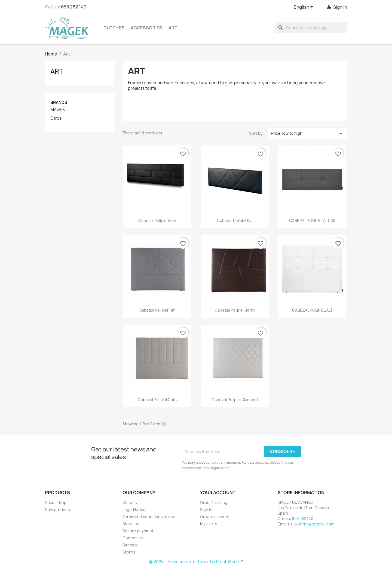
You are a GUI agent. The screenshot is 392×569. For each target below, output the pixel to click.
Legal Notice (134, 510)
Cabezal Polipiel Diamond (235, 400)
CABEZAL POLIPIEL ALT (312, 310)
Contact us (133, 538)
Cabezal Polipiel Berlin (235, 310)
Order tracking (214, 502)
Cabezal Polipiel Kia (235, 221)
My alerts (209, 524)
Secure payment (138, 531)
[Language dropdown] (304, 7)
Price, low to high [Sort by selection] (307, 133)
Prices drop (56, 502)
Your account (218, 493)
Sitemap (130, 545)
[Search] (311, 28)
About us (131, 524)
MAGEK (58, 110)
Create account (215, 517)
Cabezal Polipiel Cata (157, 400)
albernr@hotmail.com (314, 524)
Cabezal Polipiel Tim (157, 310)
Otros (56, 118)
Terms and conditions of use (149, 517)
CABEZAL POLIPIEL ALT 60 (312, 221)
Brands (59, 102)
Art (173, 28)
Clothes (114, 28)
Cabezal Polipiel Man (157, 221)
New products (58, 510)
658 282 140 (74, 7)
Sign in (206, 510)
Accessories (146, 28)
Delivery (130, 502)
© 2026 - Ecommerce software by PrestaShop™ (196, 562)
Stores (129, 552)
